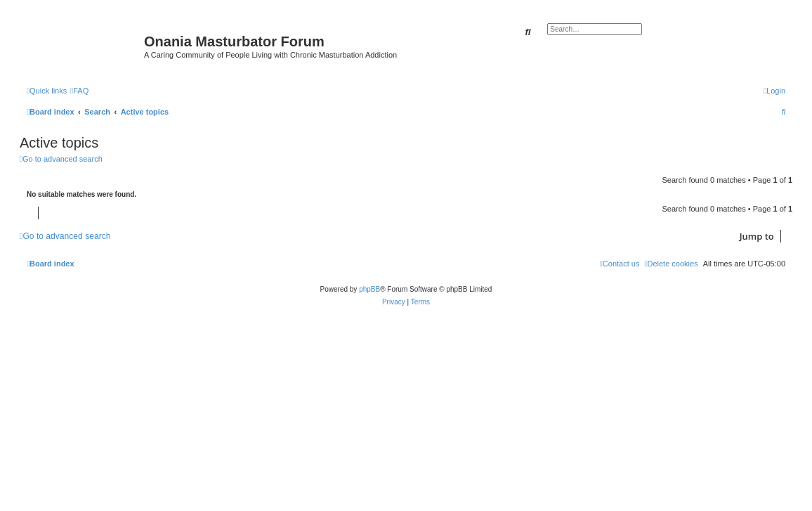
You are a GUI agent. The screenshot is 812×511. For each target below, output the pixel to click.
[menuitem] (79, 91)
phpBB (369, 289)
